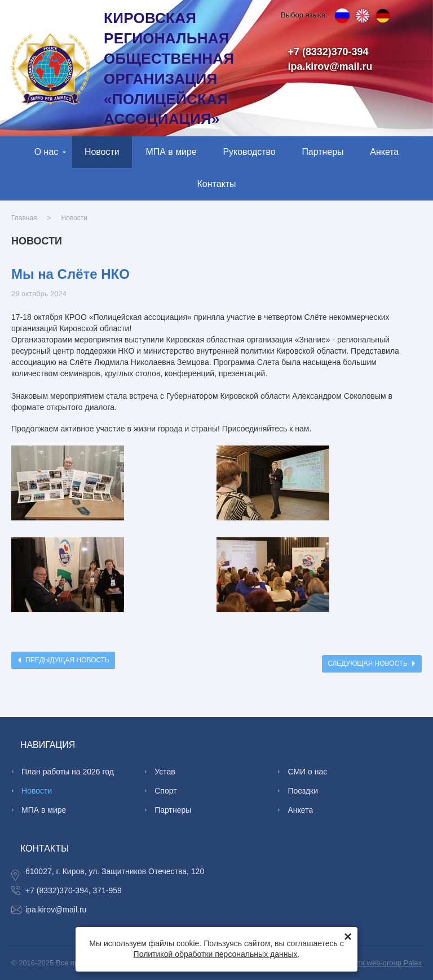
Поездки (303, 791)
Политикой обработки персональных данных (216, 954)
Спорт (165, 791)
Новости (102, 152)
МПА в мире (171, 152)
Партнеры (322, 152)
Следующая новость (368, 663)
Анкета (384, 152)
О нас (47, 152)
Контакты (217, 184)
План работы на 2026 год (68, 772)
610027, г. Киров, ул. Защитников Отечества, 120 (115, 871)
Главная (24, 218)
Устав (165, 772)
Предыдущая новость (67, 660)
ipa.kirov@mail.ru (330, 66)
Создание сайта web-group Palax (366, 963)
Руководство (249, 152)
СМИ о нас (307, 772)
